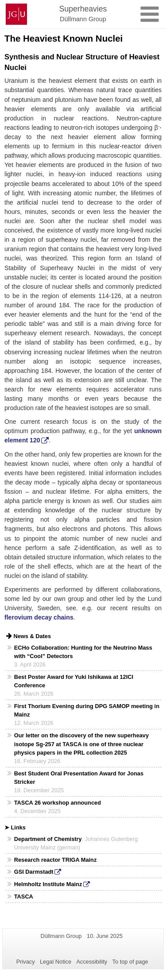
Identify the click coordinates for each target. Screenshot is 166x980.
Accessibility (92, 962)
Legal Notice (56, 962)
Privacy (26, 962)
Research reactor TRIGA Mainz (56, 860)
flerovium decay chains (39, 617)
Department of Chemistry (48, 839)
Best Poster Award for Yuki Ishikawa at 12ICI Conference (74, 681)
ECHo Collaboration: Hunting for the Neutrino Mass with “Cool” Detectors (83, 652)
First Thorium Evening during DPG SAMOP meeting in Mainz (87, 710)
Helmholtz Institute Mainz (48, 884)
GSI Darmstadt (34, 872)
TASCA (24, 897)
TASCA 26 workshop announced (58, 803)
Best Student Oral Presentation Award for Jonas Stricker (79, 778)
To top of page (130, 962)
